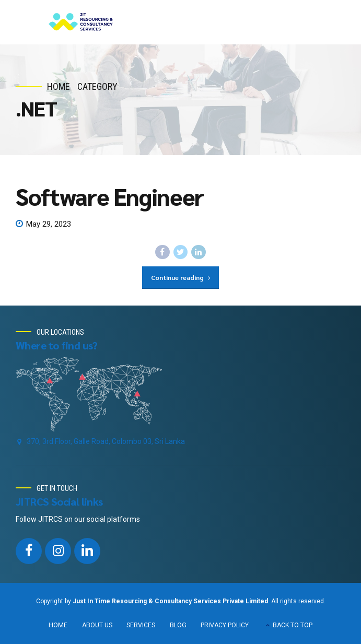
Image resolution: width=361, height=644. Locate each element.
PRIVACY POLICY (225, 625)
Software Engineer (110, 196)
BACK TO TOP (293, 625)
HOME (58, 625)
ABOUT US (97, 625)
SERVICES (141, 625)
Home (59, 86)
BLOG (178, 625)
